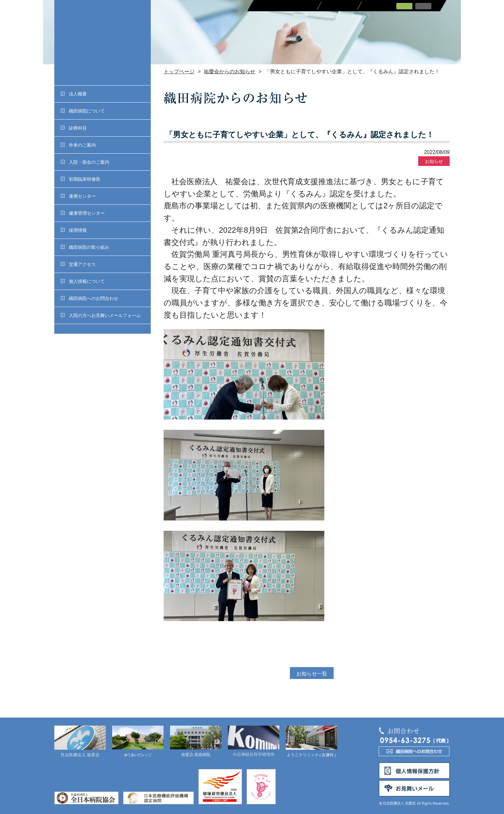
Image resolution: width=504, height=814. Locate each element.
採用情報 (74, 230)
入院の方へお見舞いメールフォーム (101, 315)
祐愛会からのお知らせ (230, 72)
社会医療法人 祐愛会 (80, 742)
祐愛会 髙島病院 (196, 742)
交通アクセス (78, 264)
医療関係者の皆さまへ (285, 6)
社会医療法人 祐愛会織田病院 (103, 43)
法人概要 (74, 94)
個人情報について (83, 281)
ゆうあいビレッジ (138, 742)
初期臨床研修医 (81, 179)
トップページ (179, 72)
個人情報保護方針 (414, 771)
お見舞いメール (414, 788)
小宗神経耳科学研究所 (254, 742)
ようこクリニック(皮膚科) (311, 742)
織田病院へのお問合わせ (90, 298)
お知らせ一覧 (312, 674)
